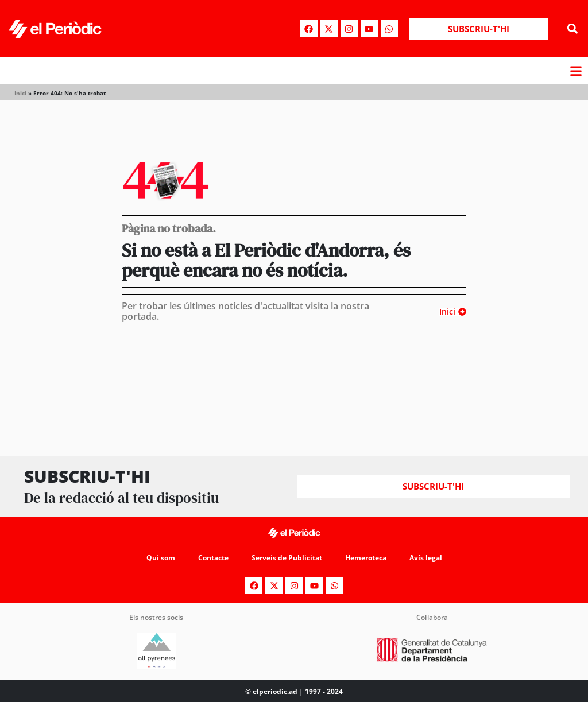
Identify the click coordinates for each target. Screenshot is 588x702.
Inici (20, 93)
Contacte (213, 558)
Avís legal (426, 558)
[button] (573, 29)
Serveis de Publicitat (287, 558)
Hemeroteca (366, 558)
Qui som (161, 558)
